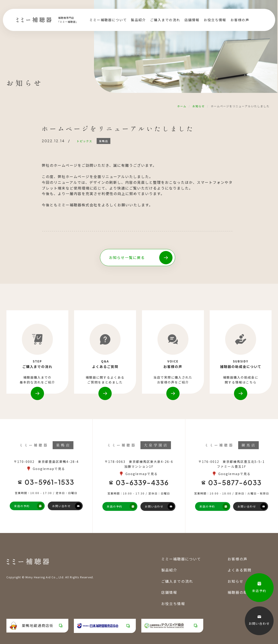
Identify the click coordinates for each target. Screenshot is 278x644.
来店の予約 (22, 506)
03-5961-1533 (49, 482)
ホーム (182, 106)
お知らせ (199, 106)
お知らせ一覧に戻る (127, 257)
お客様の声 (240, 20)
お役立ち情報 (215, 20)
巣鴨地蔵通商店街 (31, 626)
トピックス (84, 141)
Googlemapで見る (49, 469)
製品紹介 (138, 20)
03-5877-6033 (235, 483)
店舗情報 (192, 20)
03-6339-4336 (142, 483)
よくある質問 (240, 570)
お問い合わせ (61, 506)
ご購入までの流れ (165, 20)
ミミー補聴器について (108, 20)
